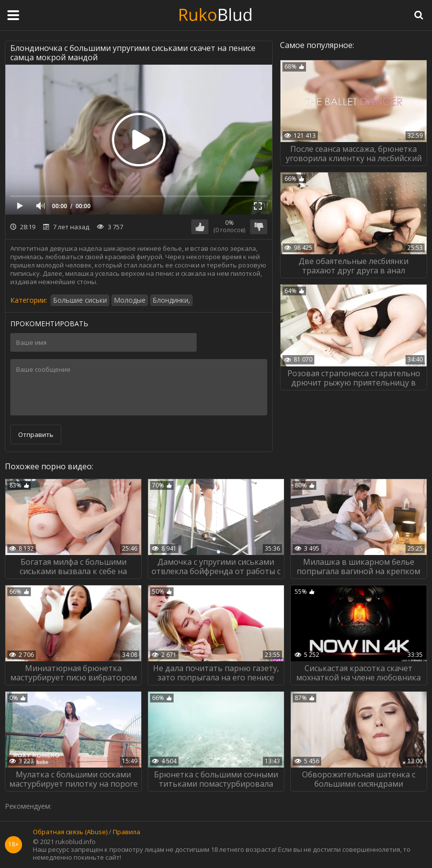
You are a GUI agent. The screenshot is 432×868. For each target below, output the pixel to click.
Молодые (130, 300)
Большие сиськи (80, 300)
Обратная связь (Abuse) (70, 832)
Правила (127, 832)
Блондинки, (171, 300)
